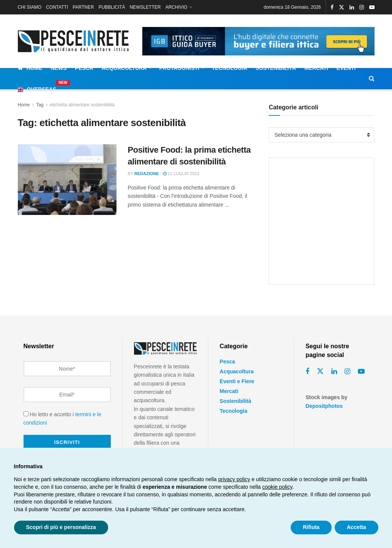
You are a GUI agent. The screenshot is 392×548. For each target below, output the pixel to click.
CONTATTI (57, 7)
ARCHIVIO (176, 7)
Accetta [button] (357, 527)
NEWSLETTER (145, 7)
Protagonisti (179, 68)
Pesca (84, 68)
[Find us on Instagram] (347, 372)
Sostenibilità (276, 68)
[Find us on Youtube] (361, 372)
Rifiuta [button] (311, 527)
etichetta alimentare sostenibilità (82, 105)
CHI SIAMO (30, 7)
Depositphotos (324, 406)
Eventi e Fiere (237, 381)
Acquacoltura (124, 68)
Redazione (147, 174)
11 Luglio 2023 (181, 174)
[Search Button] (372, 79)
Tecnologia (229, 68)
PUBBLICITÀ (112, 7)
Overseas (37, 88)
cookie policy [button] (277, 487)
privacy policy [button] (234, 479)
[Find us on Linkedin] (334, 372)
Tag (40, 105)
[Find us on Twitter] (320, 371)
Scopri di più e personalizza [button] (61, 527)
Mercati (316, 68)
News (59, 68)
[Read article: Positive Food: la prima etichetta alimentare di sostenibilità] (67, 180)
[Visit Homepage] (75, 41)
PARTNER (83, 7)
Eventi (346, 68)
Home (30, 68)
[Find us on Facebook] (307, 372)
